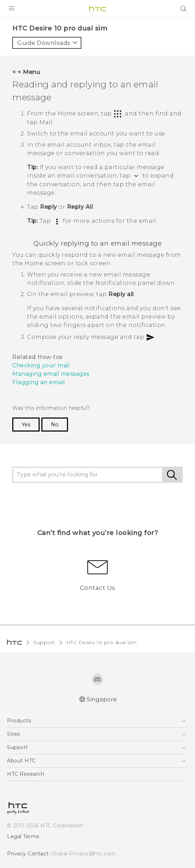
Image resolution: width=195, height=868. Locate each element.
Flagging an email (39, 382)
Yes (26, 425)
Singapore (102, 699)
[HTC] (97, 8)
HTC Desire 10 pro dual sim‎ (102, 642)
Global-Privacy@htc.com (84, 854)
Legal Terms (23, 836)
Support (44, 642)
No (55, 425)
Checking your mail (41, 365)
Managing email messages (51, 374)
